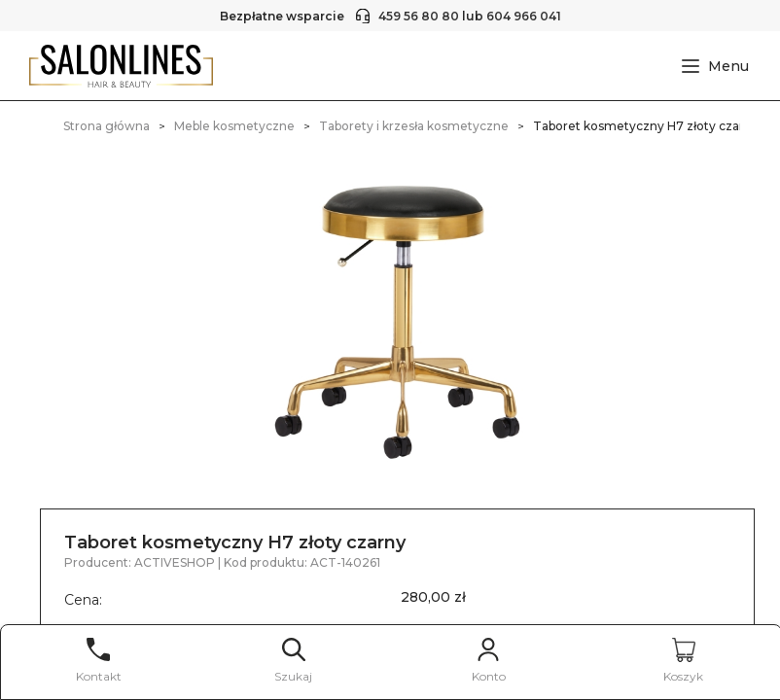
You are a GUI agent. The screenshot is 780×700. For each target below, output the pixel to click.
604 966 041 (524, 16)
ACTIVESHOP (176, 562)
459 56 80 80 (419, 16)
